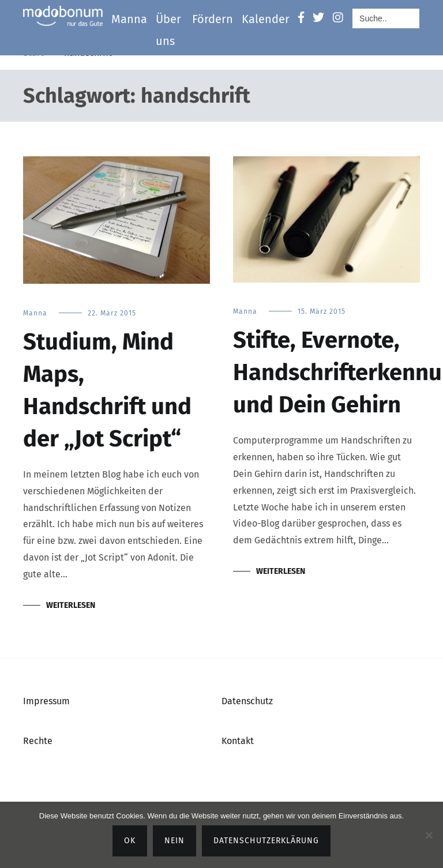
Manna (129, 19)
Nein (174, 841)
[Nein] (429, 835)
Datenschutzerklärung (266, 841)
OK (130, 841)
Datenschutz (247, 701)
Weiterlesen (71, 605)
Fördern (213, 19)
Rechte (38, 741)
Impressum (46, 701)
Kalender (266, 19)
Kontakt (238, 741)
